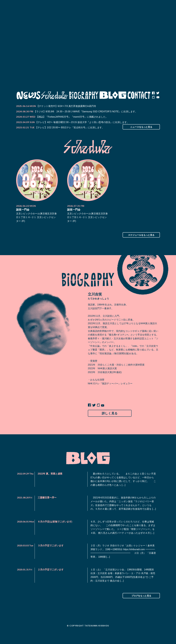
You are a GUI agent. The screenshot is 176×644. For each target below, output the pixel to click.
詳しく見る (112, 414)
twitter (158, 93)
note (153, 98)
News (28, 95)
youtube (158, 98)
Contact (139, 95)
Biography (84, 95)
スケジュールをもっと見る (141, 235)
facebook (153, 93)
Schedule (55, 95)
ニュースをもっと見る (141, 127)
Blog (113, 95)
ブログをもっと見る (141, 604)
